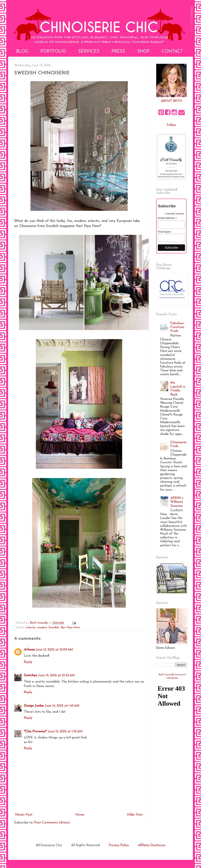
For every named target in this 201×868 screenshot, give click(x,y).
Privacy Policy (119, 845)
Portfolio (53, 52)
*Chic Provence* (35, 732)
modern (42, 628)
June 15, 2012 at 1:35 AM (65, 732)
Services (89, 52)
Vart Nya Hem (70, 628)
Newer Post (24, 815)
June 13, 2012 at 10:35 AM (57, 675)
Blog (22, 52)
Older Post (135, 815)
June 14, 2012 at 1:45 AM (62, 706)
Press (118, 52)
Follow (171, 125)
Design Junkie (34, 706)
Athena (29, 650)
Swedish (54, 628)
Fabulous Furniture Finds (177, 327)
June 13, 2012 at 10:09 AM (54, 650)
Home (80, 815)
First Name (164, 232)
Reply (28, 662)
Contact (172, 52)
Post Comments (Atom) (52, 823)
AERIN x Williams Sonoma (177, 502)
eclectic (31, 628)
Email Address (167, 218)
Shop (143, 52)
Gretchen (30, 675)
